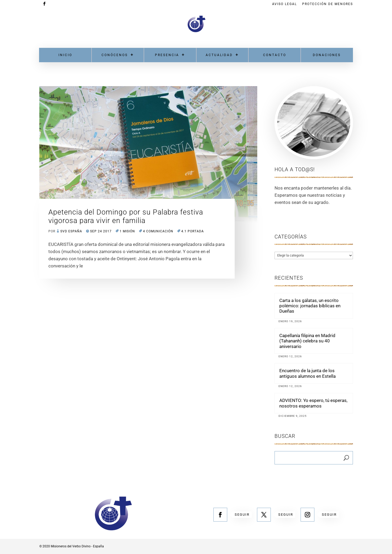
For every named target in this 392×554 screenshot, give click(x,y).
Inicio (65, 55)
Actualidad (219, 55)
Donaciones (327, 55)
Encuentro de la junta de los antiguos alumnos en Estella (307, 373)
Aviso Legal (284, 4)
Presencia (167, 55)
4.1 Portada (193, 231)
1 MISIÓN (127, 231)
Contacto (275, 55)
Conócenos (115, 55)
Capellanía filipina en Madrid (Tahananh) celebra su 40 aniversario (307, 341)
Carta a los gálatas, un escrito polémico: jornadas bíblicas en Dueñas (310, 306)
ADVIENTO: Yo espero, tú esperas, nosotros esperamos (313, 403)
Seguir (242, 515)
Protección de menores (328, 4)
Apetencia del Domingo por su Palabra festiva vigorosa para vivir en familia (126, 216)
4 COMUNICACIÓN (158, 231)
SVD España (71, 231)
